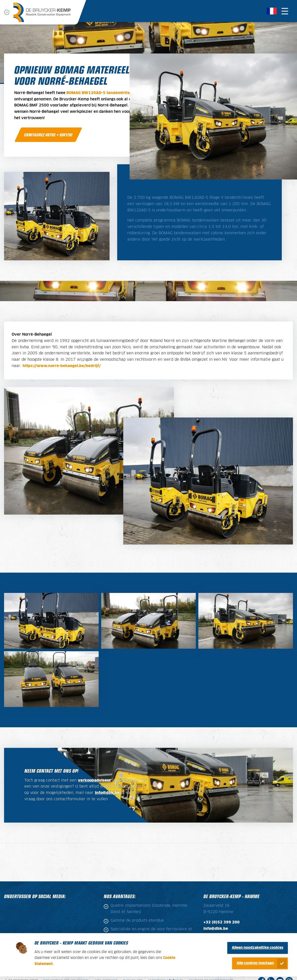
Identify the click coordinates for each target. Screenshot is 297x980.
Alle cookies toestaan (255, 963)
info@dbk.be (107, 793)
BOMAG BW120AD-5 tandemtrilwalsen (104, 93)
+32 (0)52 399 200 (222, 922)
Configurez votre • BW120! (48, 135)
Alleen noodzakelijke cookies (258, 948)
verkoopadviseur (94, 781)
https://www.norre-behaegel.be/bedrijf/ (62, 366)
